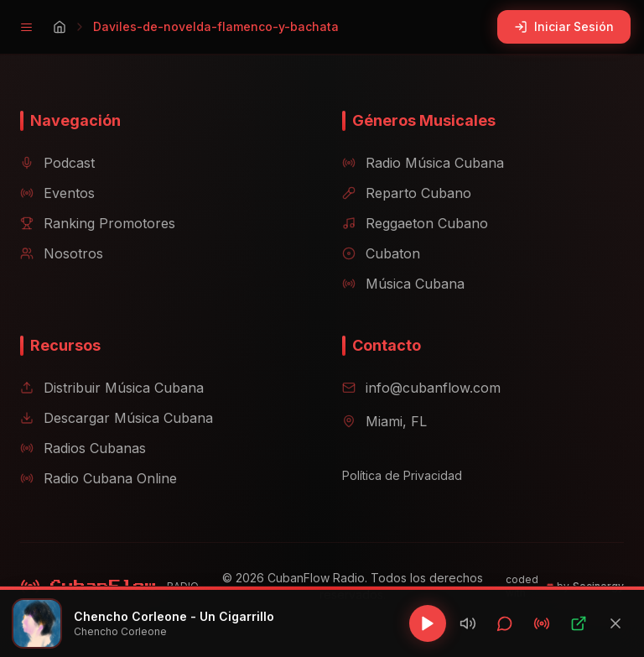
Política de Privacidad (402, 475)
